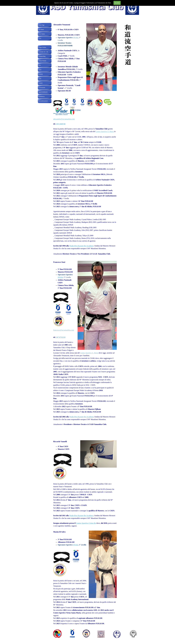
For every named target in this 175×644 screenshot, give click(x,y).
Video (40, 70)
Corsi (40, 38)
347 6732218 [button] (61, 337)
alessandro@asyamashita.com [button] (64, 119)
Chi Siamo (41, 29)
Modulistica (41, 96)
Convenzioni (42, 88)
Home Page (41, 25)
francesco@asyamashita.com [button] (64, 330)
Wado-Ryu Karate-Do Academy (81, 246)
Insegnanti (41, 43)
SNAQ (76, 38)
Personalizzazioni (43, 101)
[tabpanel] (85, 142)
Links (40, 79)
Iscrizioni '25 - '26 (43, 52)
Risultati (41, 74)
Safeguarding (42, 56)
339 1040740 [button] (61, 124)
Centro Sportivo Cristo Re (86, 523)
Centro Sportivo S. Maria (105, 131)
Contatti (40, 83)
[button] (58, 103)
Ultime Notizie (42, 61)
